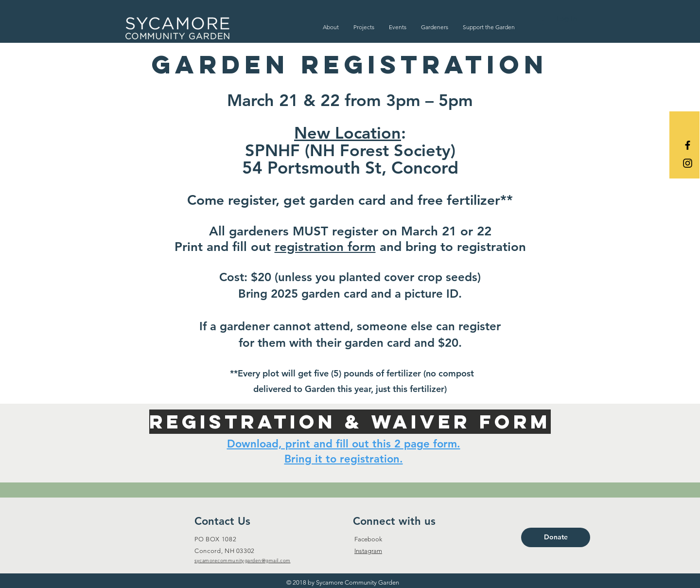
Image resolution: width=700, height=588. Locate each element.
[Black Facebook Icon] (688, 145)
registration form (325, 247)
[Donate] (556, 537)
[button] (331, 27)
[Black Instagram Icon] (688, 163)
